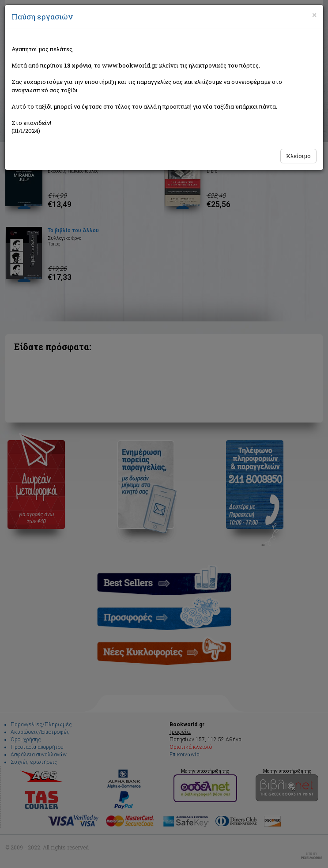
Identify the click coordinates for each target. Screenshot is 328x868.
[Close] (314, 15)
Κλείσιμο (298, 156)
